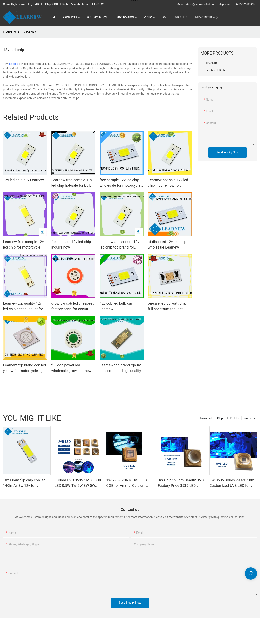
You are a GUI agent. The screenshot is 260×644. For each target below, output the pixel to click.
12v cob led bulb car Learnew (116, 306)
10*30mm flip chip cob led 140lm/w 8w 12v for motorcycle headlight (24, 483)
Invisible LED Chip (212, 418)
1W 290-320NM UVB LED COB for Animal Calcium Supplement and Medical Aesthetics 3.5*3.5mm (127, 483)
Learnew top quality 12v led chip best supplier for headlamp (23, 306)
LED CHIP (233, 418)
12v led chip (29, 32)
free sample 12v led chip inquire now (71, 244)
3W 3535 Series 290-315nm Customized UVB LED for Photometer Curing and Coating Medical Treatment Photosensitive (232, 483)
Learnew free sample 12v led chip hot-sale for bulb (72, 183)
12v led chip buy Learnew (23, 180)
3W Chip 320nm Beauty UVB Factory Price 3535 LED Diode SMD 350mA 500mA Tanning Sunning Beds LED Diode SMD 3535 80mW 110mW (181, 483)
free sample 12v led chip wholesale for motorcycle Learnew (120, 183)
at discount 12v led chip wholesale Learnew (167, 244)
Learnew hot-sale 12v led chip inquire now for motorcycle (168, 183)
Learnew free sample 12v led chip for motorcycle (23, 244)
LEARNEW (10, 32)
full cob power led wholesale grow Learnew (71, 368)
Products (249, 418)
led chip (13, 64)
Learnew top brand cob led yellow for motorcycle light (25, 368)
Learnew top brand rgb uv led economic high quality (120, 368)
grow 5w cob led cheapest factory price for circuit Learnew (73, 306)
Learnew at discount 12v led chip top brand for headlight (119, 245)
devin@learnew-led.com (202, 4)
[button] (217, 17)
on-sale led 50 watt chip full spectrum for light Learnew (167, 306)
